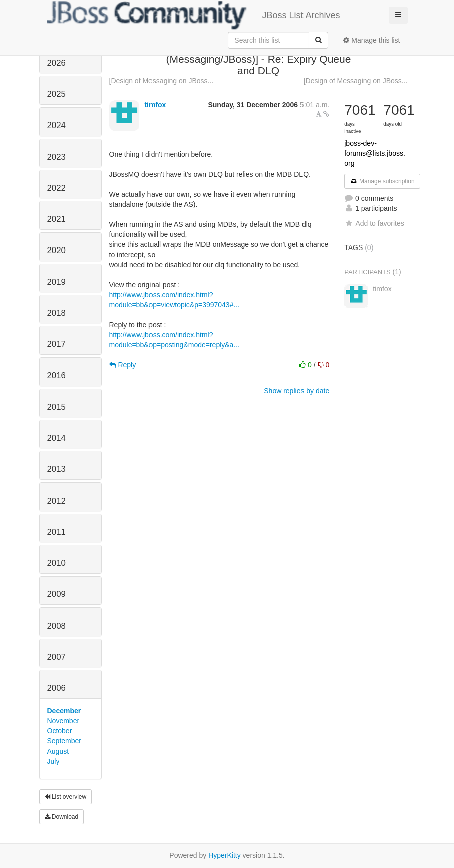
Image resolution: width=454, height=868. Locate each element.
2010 (56, 563)
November (63, 721)
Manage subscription (382, 181)
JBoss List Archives (193, 15)
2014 (56, 438)
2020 (56, 250)
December (64, 711)
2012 (56, 501)
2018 (56, 313)
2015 (56, 407)
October (60, 731)
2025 (56, 94)
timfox (155, 105)
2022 (56, 188)
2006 (56, 688)
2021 (56, 219)
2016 (56, 375)
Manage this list (371, 40)
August (58, 751)
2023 (56, 157)
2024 (56, 125)
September (64, 741)
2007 (56, 657)
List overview (66, 797)
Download (62, 817)
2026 (56, 63)
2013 (56, 469)
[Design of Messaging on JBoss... (162, 81)
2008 (56, 626)
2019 (56, 282)
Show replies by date (296, 391)
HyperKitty (224, 855)
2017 (56, 344)
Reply (123, 365)
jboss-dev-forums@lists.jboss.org (375, 153)
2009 (56, 594)
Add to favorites (374, 223)
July (53, 761)
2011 (56, 532)
